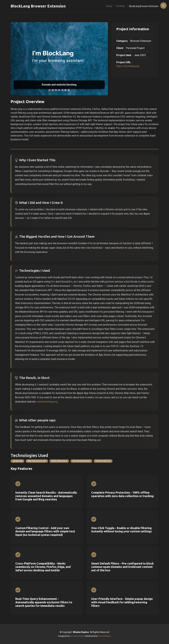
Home (109, 6)
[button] (50, 90)
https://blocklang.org (128, 66)
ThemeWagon (105, 636)
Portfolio (121, 6)
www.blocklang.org (47, 402)
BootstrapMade (77, 636)
